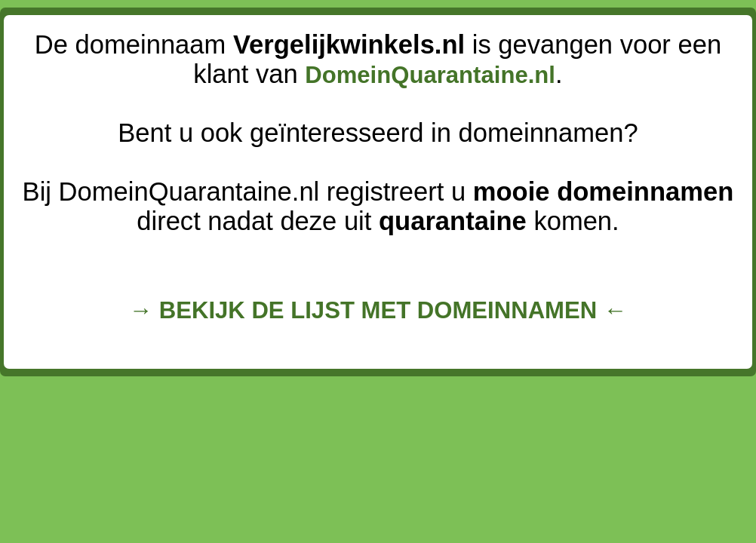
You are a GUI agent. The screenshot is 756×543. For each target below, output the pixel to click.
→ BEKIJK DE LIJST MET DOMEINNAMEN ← (378, 310)
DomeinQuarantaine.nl (430, 75)
